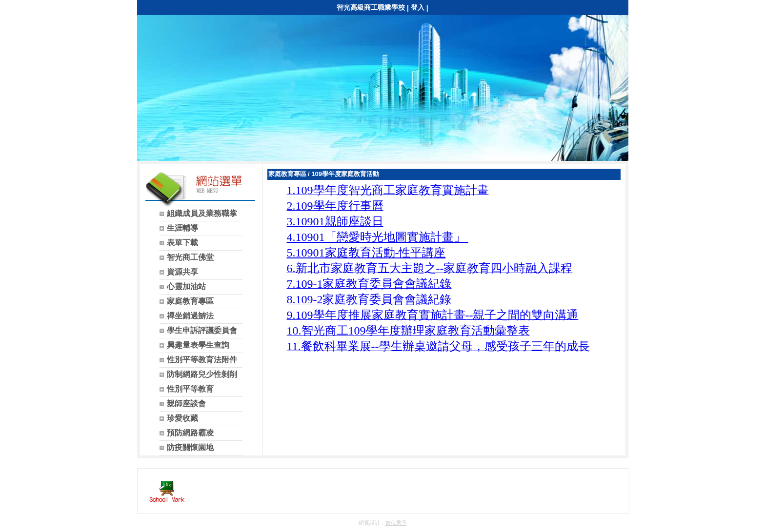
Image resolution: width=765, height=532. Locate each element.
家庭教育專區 (287, 174)
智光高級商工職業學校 (371, 7)
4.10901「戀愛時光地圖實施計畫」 (378, 237)
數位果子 (396, 523)
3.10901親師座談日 (335, 221)
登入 (418, 7)
